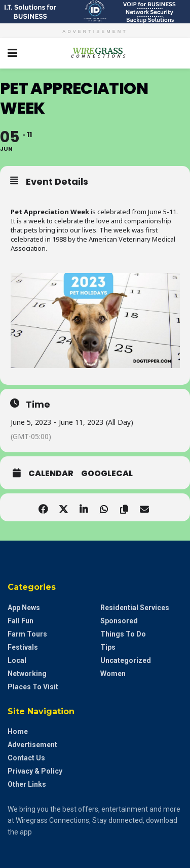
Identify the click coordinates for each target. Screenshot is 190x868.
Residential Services (135, 608)
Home (18, 731)
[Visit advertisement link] (95, 12)
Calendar (51, 474)
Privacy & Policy (35, 771)
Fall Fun (21, 621)
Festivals (23, 647)
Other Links (27, 784)
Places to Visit (33, 687)
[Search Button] (177, 53)
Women (113, 674)
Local (17, 660)
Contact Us (26, 758)
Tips (108, 647)
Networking (27, 674)
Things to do (123, 634)
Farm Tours (27, 634)
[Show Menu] (12, 53)
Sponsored (119, 621)
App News (24, 608)
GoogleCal (107, 474)
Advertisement (32, 745)
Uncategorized (126, 660)
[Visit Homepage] (95, 53)
